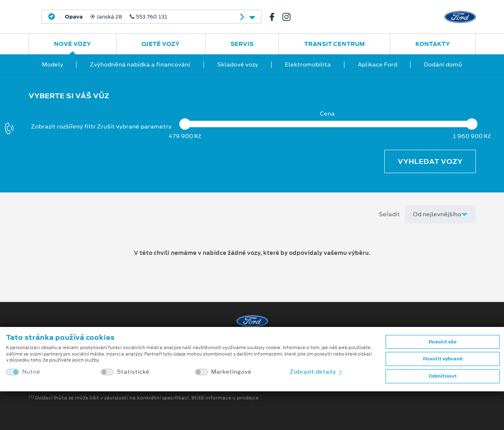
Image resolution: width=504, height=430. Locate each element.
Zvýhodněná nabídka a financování (140, 64)
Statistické (133, 372)
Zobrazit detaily (317, 372)
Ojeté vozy (161, 44)
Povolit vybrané (443, 359)
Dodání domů (443, 64)
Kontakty (433, 44)
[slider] (185, 124)
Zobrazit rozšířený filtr (63, 126)
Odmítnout (443, 376)
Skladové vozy (238, 64)
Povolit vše (443, 342)
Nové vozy (73, 44)
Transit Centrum (335, 44)
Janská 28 (116, 17)
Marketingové (231, 372)
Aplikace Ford (377, 64)
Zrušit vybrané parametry (134, 127)
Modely (53, 64)
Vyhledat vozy (430, 161)
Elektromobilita (308, 64)
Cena (327, 114)
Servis (242, 44)
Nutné (31, 372)
